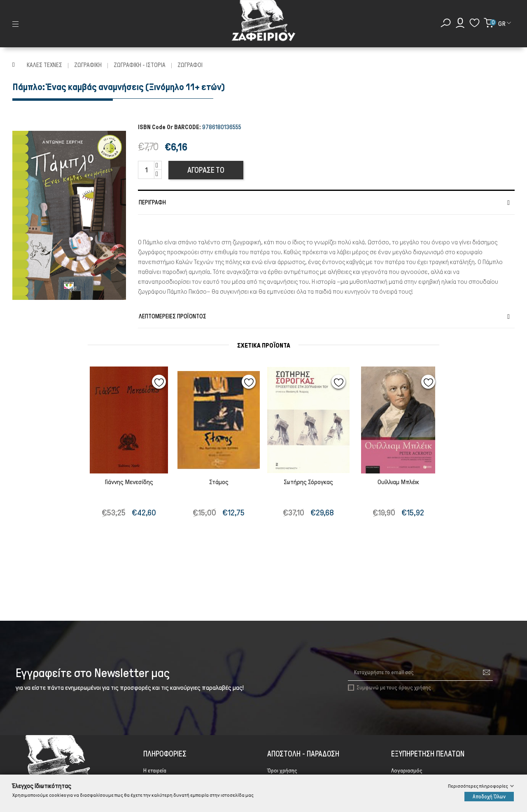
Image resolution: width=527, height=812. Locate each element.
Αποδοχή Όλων (489, 797)
